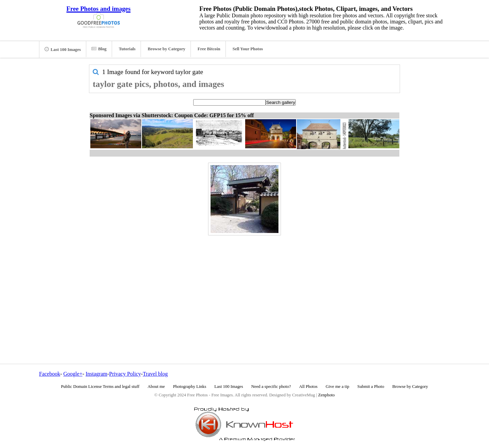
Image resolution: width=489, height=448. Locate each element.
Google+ (73, 374)
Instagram (96, 374)
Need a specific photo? (271, 387)
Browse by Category (167, 49)
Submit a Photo (371, 387)
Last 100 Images (63, 49)
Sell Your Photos (248, 49)
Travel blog (155, 374)
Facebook (50, 374)
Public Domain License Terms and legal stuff (100, 387)
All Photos (308, 387)
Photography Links (189, 387)
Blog (99, 49)
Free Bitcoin (209, 49)
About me (156, 387)
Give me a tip (337, 387)
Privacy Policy (125, 374)
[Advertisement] (244, 285)
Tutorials (127, 49)
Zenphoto (327, 395)
